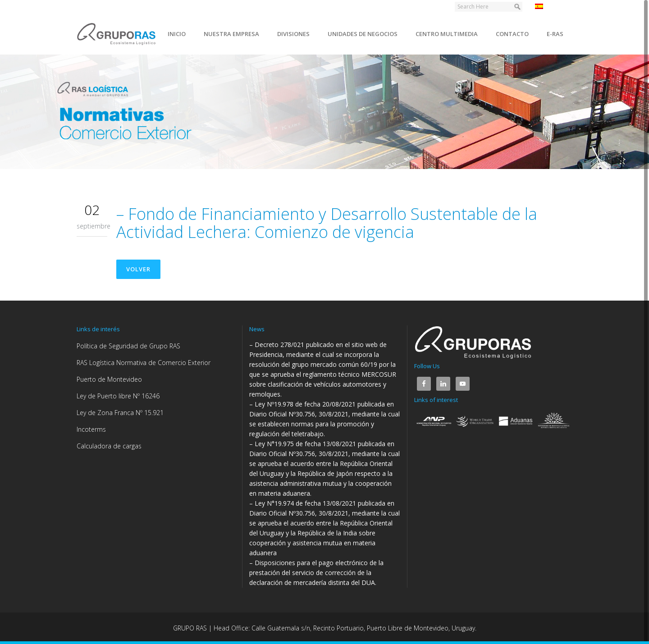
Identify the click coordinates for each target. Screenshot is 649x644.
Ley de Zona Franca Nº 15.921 (120, 413)
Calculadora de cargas (109, 446)
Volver (138, 269)
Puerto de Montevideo (109, 379)
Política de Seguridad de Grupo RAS (128, 346)
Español (551, 6)
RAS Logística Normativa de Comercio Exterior (144, 363)
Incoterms (91, 429)
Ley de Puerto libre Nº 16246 (118, 396)
